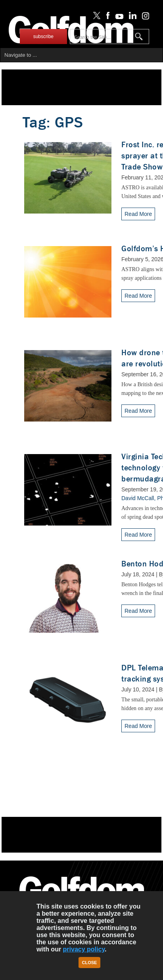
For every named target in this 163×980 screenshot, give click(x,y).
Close (90, 963)
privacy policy (84, 949)
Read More (138, 214)
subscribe (43, 37)
